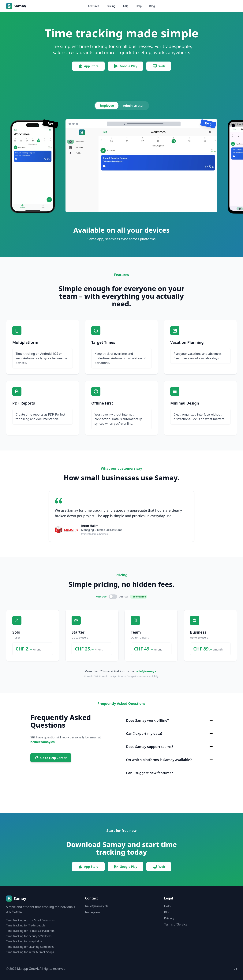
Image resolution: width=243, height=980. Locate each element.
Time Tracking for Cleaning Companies (30, 947)
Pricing (111, 6)
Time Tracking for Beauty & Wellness (29, 936)
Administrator (133, 106)
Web (159, 66)
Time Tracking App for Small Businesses (31, 920)
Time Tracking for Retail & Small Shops (30, 952)
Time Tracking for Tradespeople (26, 925)
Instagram (92, 912)
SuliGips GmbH (115, 530)
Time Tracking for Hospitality (24, 941)
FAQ (126, 6)
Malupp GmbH (28, 969)
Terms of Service (176, 924)
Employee (107, 106)
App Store (88, 66)
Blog (152, 6)
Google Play (125, 66)
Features (94, 6)
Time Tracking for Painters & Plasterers (30, 931)
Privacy (169, 918)
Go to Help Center (51, 758)
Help (139, 6)
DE (235, 969)
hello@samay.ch (147, 671)
